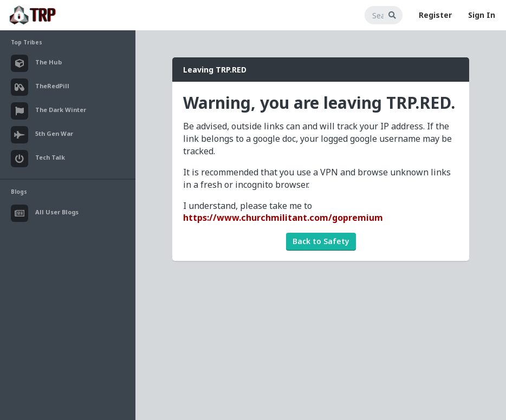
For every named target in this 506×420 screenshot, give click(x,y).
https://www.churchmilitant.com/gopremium (283, 218)
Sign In (482, 15)
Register (435, 15)
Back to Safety (321, 241)
